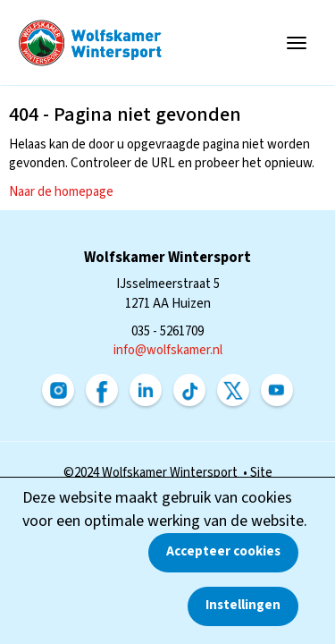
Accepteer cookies (223, 551)
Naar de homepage (61, 192)
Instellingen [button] (243, 605)
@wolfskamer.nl (168, 350)
